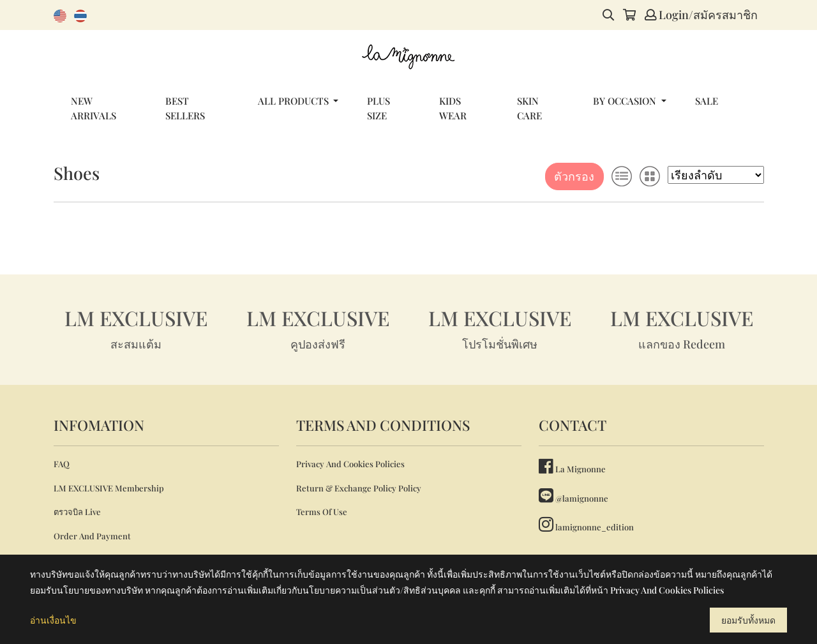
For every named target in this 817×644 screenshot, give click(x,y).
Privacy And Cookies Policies (350, 464)
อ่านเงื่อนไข (53, 620)
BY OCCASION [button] (626, 101)
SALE (707, 101)
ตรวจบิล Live (77, 512)
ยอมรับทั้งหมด (748, 620)
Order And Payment (92, 536)
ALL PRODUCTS (295, 101)
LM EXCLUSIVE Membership (109, 488)
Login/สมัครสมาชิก (701, 15)
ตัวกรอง (574, 176)
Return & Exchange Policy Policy (359, 488)
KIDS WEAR (453, 108)
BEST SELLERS (185, 108)
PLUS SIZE (379, 108)
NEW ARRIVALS (94, 108)
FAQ (62, 464)
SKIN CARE (529, 108)
